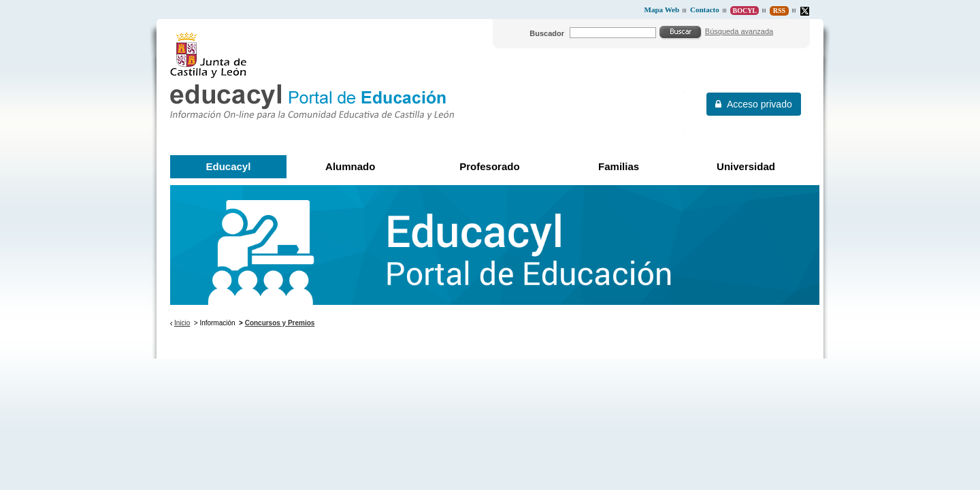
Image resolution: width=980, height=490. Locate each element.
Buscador (547, 33)
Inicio (182, 323)
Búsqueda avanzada (739, 31)
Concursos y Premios (280, 323)
